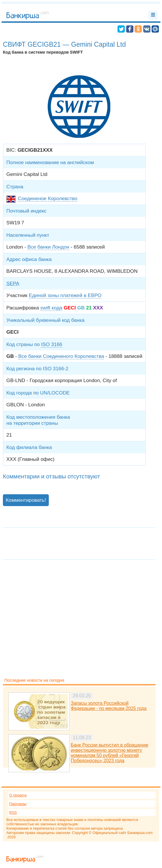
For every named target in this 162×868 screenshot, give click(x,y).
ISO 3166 (52, 344)
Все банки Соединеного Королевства (61, 356)
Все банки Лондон (48, 247)
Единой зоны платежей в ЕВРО (65, 295)
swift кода (51, 308)
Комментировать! (26, 500)
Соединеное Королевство (48, 198)
